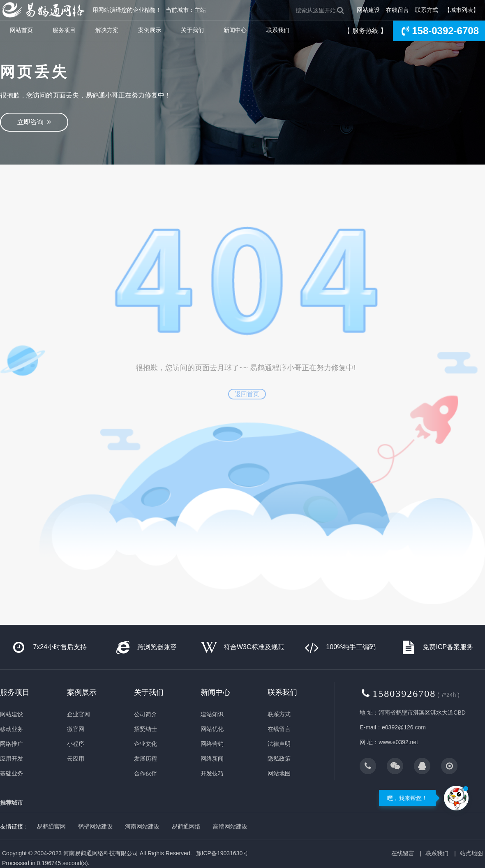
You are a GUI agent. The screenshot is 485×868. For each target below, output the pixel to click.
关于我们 (192, 30)
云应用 (76, 759)
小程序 (76, 744)
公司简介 (145, 714)
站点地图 (471, 853)
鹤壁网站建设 (95, 826)
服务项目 (64, 30)
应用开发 (12, 759)
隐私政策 (279, 759)
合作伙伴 (145, 773)
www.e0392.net (398, 742)
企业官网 (79, 714)
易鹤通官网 (51, 826)
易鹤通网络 (186, 826)
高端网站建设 (230, 826)
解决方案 (107, 30)
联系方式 (427, 10)
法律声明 (279, 744)
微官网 (76, 729)
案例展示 (150, 30)
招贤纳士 (145, 729)
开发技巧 (212, 773)
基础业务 (12, 773)
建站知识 (212, 714)
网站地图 (279, 773)
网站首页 (21, 30)
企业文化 (145, 744)
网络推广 (12, 744)
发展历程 (145, 759)
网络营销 (212, 744)
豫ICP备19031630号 (222, 853)
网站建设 (368, 10)
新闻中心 (235, 30)
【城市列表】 (462, 10)
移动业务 (12, 729)
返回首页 (247, 394)
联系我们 (278, 30)
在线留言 (397, 10)
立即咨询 (34, 122)
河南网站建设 (142, 826)
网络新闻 (212, 759)
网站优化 (212, 729)
